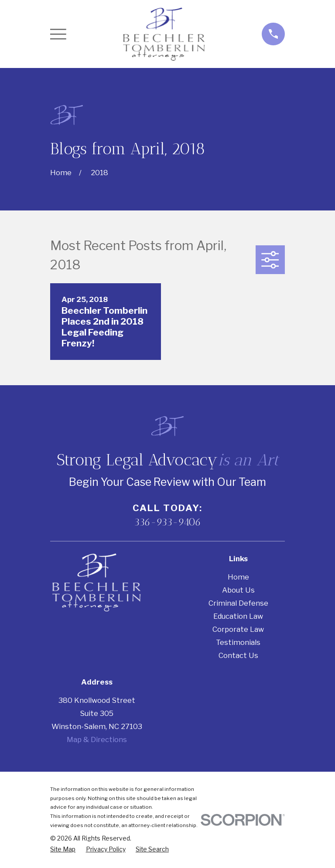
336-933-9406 (167, 522)
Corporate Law (238, 629)
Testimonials (238, 642)
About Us (238, 590)
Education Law (238, 616)
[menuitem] (63, 849)
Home (238, 577)
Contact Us (238, 655)
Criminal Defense (238, 603)
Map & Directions (97, 739)
